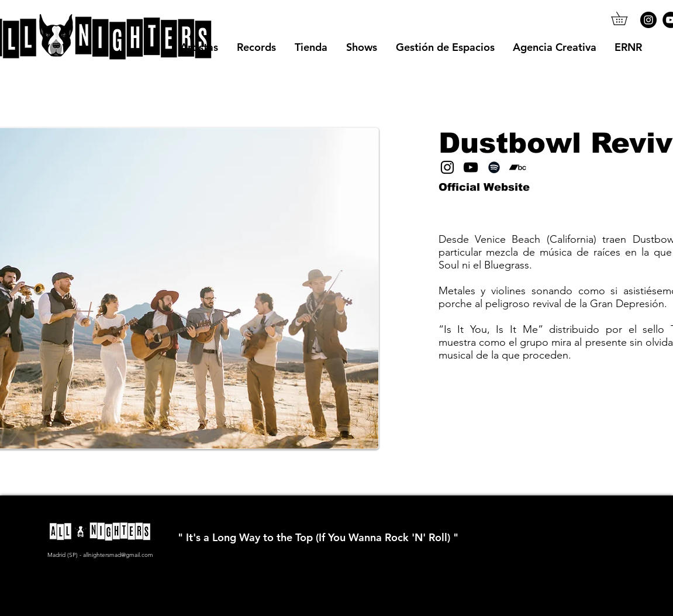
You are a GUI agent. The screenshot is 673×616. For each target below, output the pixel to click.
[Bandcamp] (517, 167)
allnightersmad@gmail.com (118, 555)
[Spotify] (494, 167)
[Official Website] (484, 188)
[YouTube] (471, 167)
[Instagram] (648, 20)
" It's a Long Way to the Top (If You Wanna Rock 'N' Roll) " (318, 537)
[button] (626, 18)
